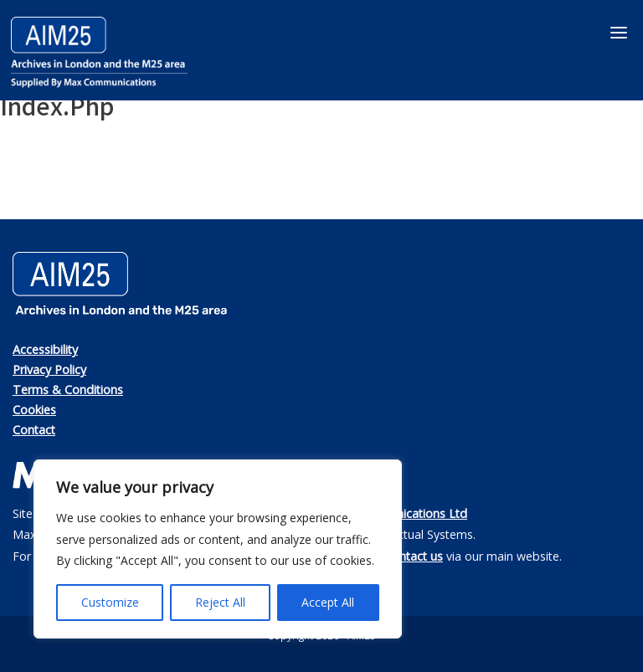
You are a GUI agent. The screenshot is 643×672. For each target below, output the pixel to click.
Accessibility (45, 349)
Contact (34, 430)
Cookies (34, 410)
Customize (110, 602)
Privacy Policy (49, 369)
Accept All (328, 602)
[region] (218, 549)
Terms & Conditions (68, 390)
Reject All (220, 602)
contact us (414, 556)
